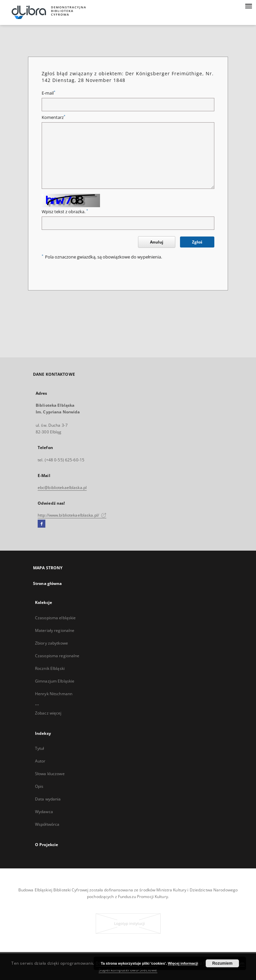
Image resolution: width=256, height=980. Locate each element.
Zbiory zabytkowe (51, 643)
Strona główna (47, 583)
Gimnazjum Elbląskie (55, 681)
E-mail (48, 93)
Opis (39, 786)
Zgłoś (197, 242)
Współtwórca (47, 824)
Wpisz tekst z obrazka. (65, 212)
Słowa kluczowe (50, 774)
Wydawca (44, 812)
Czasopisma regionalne (57, 656)
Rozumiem (222, 963)
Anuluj (157, 242)
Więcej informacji (183, 963)
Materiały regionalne (55, 630)
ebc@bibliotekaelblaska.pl (62, 488)
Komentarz (53, 117)
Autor (40, 761)
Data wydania (48, 799)
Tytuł (40, 748)
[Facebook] (41, 524)
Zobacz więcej (48, 713)
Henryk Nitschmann (54, 694)
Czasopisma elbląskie (55, 618)
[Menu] (248, 5)
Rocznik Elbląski (50, 668)
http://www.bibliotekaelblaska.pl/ (72, 515)
